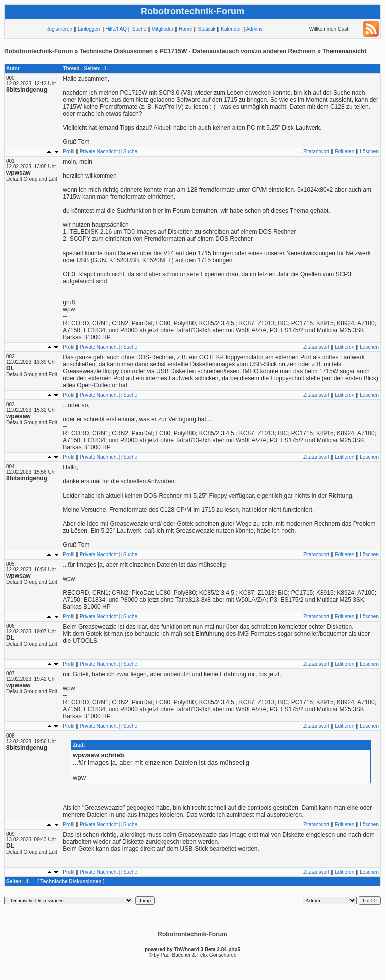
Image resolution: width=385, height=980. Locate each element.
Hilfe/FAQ (116, 29)
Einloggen (89, 29)
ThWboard (186, 950)
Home (186, 29)
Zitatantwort (316, 152)
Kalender (231, 29)
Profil (68, 152)
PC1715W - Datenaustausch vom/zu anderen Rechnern (238, 51)
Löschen (369, 152)
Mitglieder (163, 29)
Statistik (206, 29)
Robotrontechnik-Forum (38, 51)
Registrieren (59, 29)
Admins (254, 29)
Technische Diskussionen (117, 51)
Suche (139, 29)
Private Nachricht (99, 152)
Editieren (345, 152)
